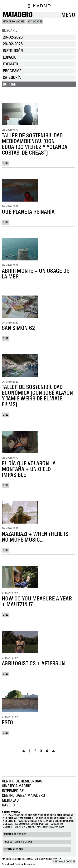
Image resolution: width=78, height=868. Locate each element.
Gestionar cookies (64, 862)
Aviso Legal (8, 864)
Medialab (10, 800)
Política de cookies (25, 864)
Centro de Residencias (22, 781)
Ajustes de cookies (15, 834)
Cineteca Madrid (17, 786)
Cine (6, 163)
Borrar (10, 84)
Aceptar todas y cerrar (18, 842)
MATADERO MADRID (14, 22)
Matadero (18, 15)
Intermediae (13, 791)
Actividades (35, 22)
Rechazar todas (13, 849)
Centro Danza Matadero (23, 796)
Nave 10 (8, 805)
